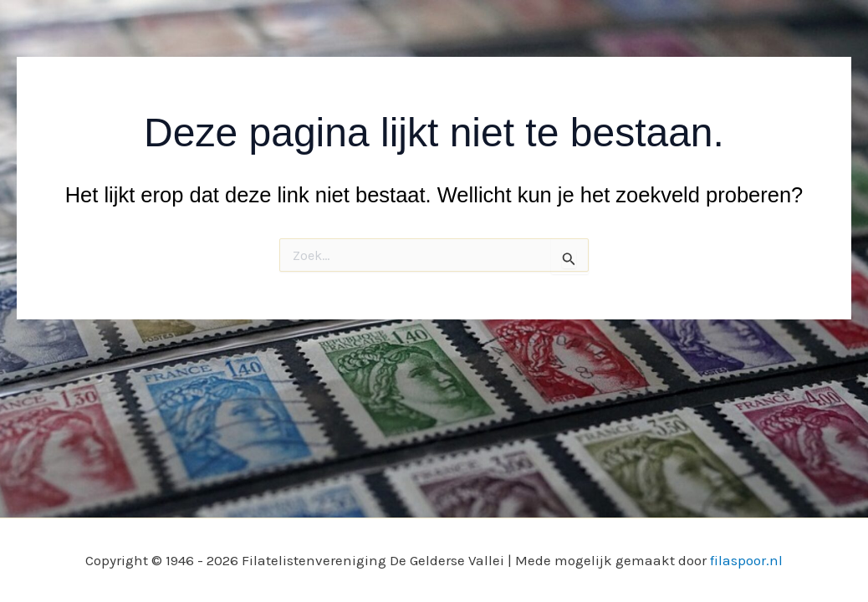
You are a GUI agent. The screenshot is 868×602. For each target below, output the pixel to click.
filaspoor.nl (746, 560)
